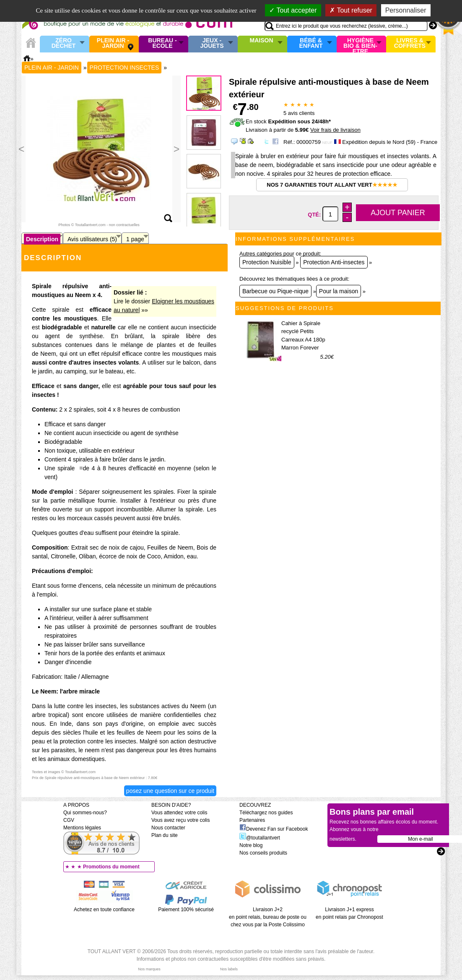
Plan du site (165, 835)
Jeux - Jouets (212, 43)
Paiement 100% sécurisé (186, 910)
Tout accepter (293, 10)
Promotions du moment (111, 867)
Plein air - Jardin (113, 43)
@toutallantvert (260, 838)
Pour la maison (339, 291)
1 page (135, 239)
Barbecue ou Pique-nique (275, 291)
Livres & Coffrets (410, 43)
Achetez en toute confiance (104, 910)
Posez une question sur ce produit (170, 791)
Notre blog (251, 845)
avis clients (299, 113)
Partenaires (252, 820)
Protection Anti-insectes (334, 262)
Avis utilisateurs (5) (92, 239)
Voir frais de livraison (335, 130)
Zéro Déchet (64, 43)
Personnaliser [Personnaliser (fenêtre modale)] (406, 10)
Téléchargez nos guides (266, 813)
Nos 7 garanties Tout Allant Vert (332, 185)
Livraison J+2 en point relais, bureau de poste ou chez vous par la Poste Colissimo (268, 917)
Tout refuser (351, 10)
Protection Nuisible (267, 262)
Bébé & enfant (311, 43)
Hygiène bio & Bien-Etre (360, 44)
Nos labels (229, 969)
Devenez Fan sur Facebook (274, 829)
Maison (262, 41)
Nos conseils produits (263, 853)
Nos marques (149, 969)
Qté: (315, 215)
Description (42, 239)
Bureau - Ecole (162, 43)
